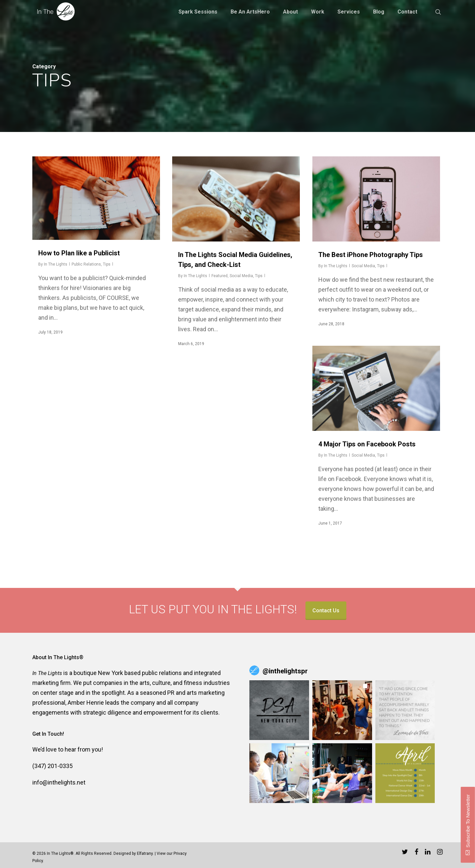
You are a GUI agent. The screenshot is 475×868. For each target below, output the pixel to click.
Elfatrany (145, 853)
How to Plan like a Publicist (79, 253)
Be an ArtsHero (250, 12)
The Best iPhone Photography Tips (371, 255)
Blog (379, 12)
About (290, 12)
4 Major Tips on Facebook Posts (367, 444)
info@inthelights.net (59, 782)
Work (318, 12)
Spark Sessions (198, 12)
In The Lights (56, 264)
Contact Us (326, 611)
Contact (407, 12)
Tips (107, 264)
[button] (279, 710)
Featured (220, 276)
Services (349, 12)
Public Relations (86, 264)
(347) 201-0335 (52, 766)
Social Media (241, 276)
